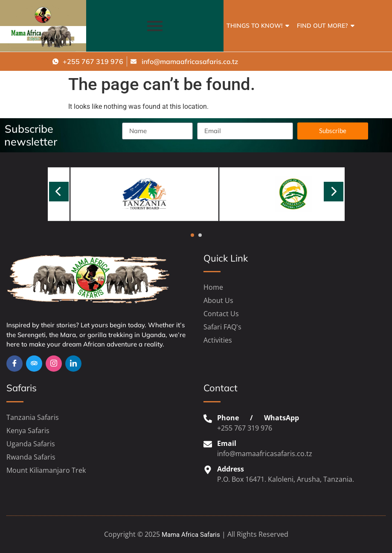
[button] (192, 235)
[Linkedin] (73, 364)
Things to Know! (256, 26)
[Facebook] (15, 364)
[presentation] (59, 192)
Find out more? (324, 26)
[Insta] (54, 364)
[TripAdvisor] (34, 364)
